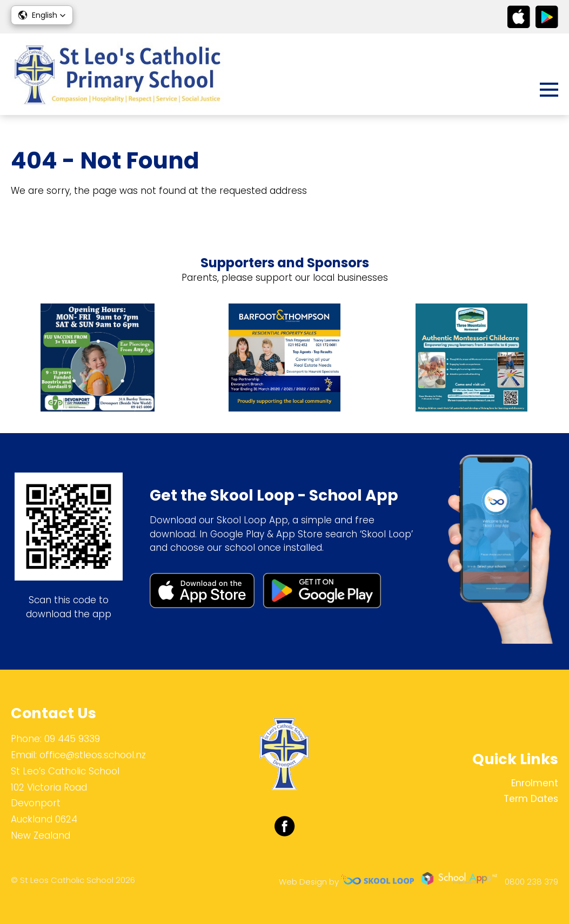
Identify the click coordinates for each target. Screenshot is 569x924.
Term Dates (531, 799)
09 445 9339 (72, 739)
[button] (42, 15)
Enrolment (535, 783)
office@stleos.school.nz (93, 755)
